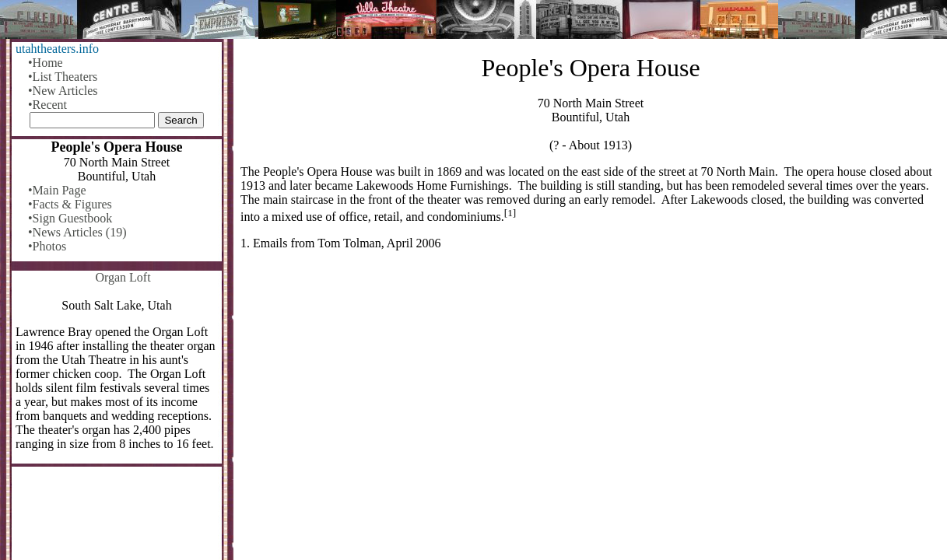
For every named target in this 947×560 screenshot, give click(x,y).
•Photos (47, 246)
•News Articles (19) (77, 232)
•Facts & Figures (70, 204)
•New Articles (63, 91)
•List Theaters (63, 77)
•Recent (47, 105)
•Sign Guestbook (70, 218)
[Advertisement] (591, 384)
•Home (46, 63)
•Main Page (57, 190)
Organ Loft (123, 277)
